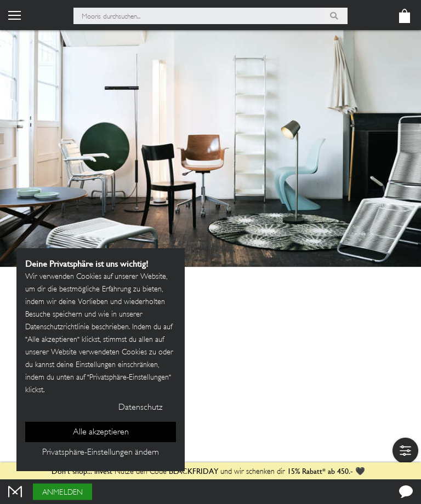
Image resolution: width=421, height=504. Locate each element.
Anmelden (62, 493)
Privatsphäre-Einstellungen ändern (101, 453)
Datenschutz (140, 408)
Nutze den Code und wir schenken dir (168, 472)
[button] (405, 451)
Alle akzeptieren (101, 433)
